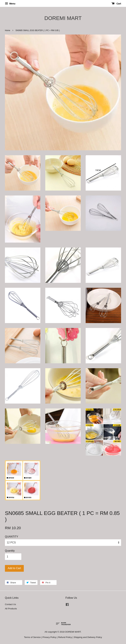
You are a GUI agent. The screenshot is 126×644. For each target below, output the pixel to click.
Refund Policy (65, 637)
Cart (116, 4)
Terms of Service (32, 637)
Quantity (10, 551)
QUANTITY (12, 537)
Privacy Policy (49, 637)
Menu (10, 4)
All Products (11, 609)
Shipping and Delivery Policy (88, 637)
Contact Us (10, 604)
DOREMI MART (63, 18)
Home (8, 30)
